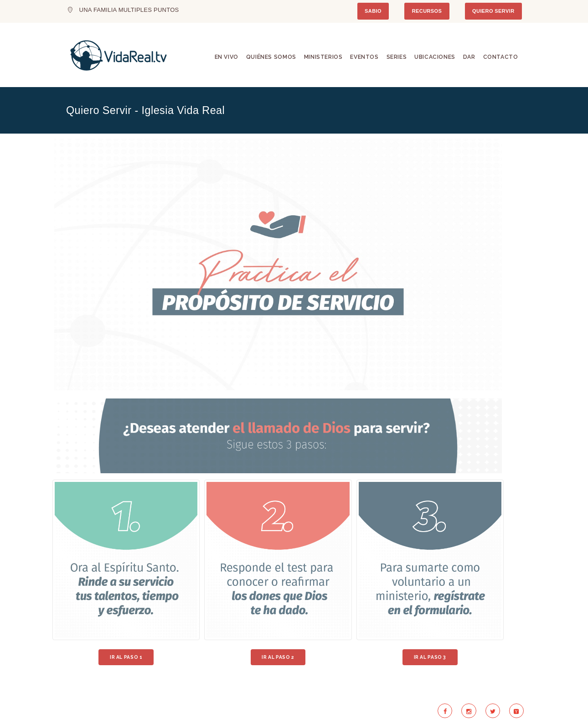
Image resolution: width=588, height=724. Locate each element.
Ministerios (323, 57)
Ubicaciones (435, 57)
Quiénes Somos (271, 57)
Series (397, 57)
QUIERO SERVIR (493, 11)
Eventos (364, 57)
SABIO (373, 11)
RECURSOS (427, 11)
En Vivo (227, 57)
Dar (469, 57)
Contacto (501, 57)
